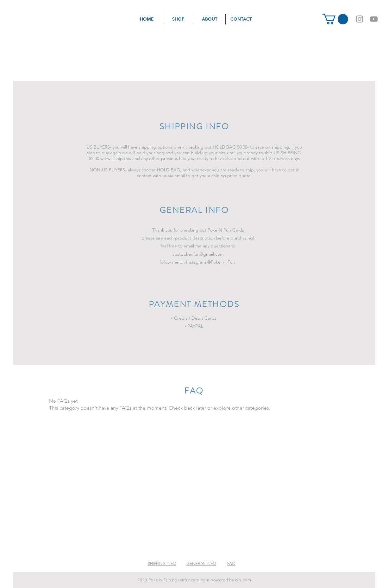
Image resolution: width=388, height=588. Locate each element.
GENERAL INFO (201, 563)
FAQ (231, 563)
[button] (335, 19)
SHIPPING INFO (162, 563)
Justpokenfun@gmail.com (198, 254)
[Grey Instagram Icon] (360, 19)
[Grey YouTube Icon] (374, 19)
